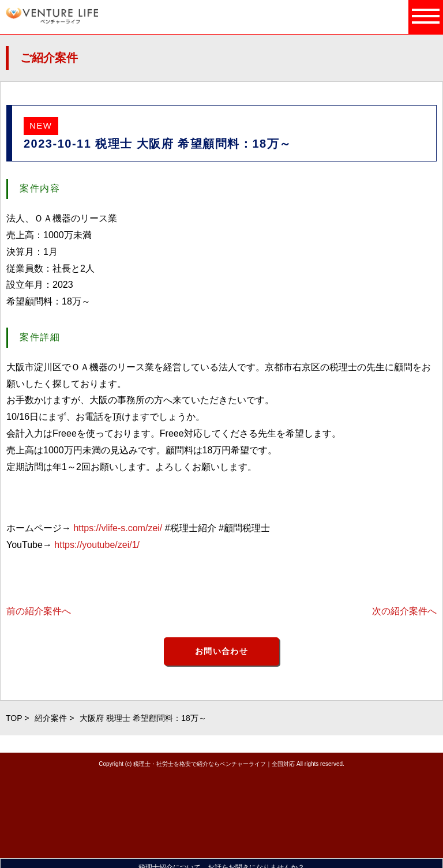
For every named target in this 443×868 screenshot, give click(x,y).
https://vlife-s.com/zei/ (118, 528)
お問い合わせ (221, 651)
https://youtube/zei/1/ (97, 545)
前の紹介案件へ (39, 611)
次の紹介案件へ (404, 611)
